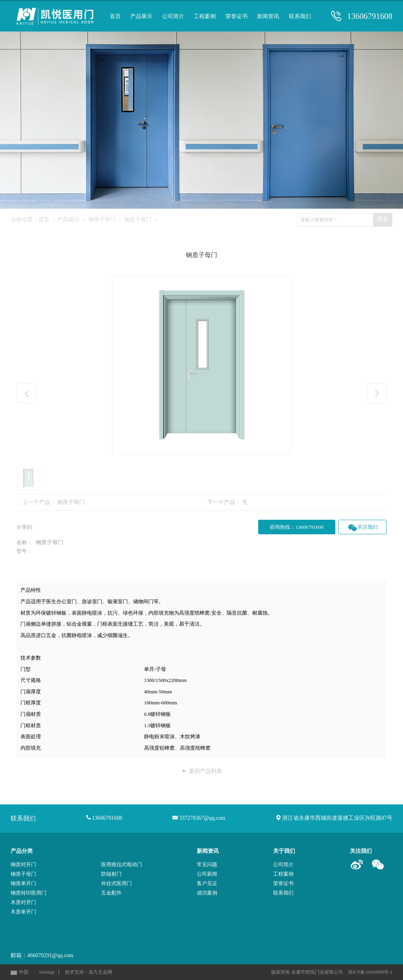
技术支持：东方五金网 (89, 972)
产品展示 (68, 220)
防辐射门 (111, 874)
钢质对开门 (23, 864)
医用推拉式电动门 (122, 864)
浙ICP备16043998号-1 (370, 972)
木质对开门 (23, 902)
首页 (44, 220)
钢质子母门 (102, 220)
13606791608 (370, 16)
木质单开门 (23, 912)
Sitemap (47, 972)
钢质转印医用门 (29, 893)
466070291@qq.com (50, 955)
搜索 (383, 219)
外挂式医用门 (116, 883)
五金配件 (111, 893)
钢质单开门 (23, 883)
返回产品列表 (202, 771)
